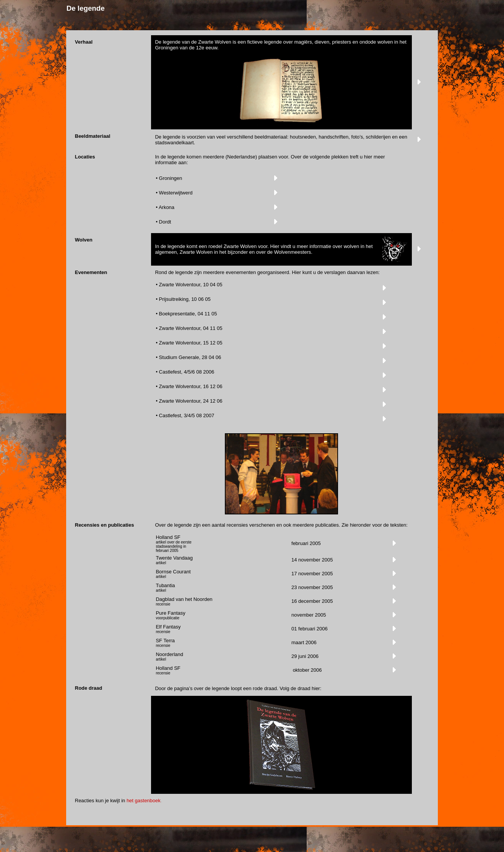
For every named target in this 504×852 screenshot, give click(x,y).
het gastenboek (144, 801)
